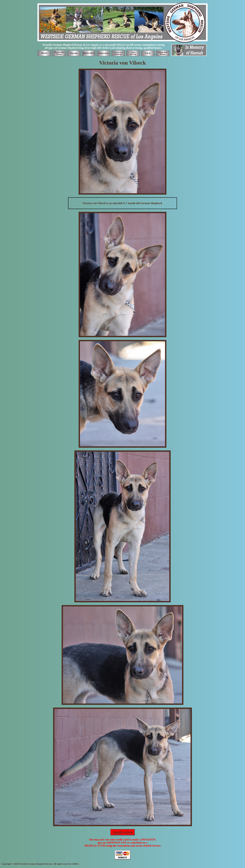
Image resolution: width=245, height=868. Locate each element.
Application (122, 832)
